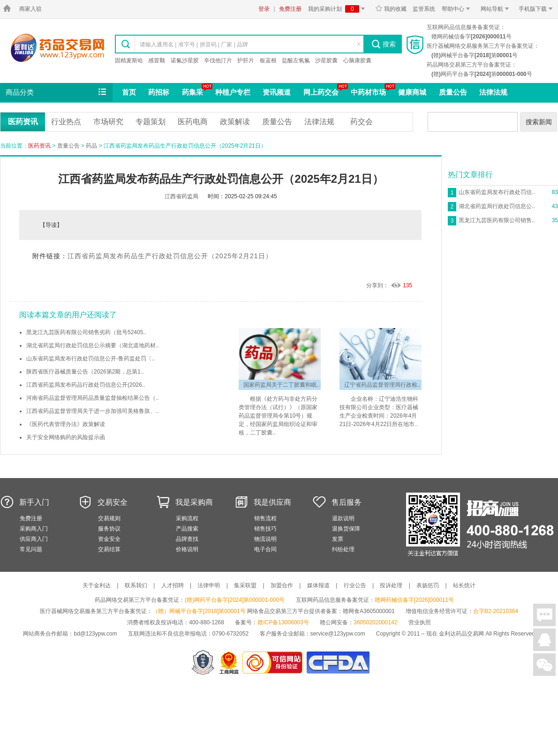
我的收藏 (391, 9)
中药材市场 (368, 92)
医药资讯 (23, 122)
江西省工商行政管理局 (230, 662)
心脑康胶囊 (357, 60)
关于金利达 (97, 585)
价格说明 (187, 549)
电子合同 (265, 549)
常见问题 (31, 549)
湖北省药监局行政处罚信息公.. (497, 206)
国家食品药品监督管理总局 (338, 662)
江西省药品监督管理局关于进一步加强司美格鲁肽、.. (93, 411)
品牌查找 (187, 539)
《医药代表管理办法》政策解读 (66, 424)
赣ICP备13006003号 (283, 622)
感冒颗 (157, 60)
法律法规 (493, 92)
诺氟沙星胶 (185, 60)
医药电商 (193, 122)
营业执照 (420, 622)
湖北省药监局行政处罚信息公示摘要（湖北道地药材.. (93, 345)
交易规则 (109, 518)
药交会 (362, 122)
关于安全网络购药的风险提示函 (66, 437)
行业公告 (355, 585)
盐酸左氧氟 (296, 60)
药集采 (192, 92)
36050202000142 (375, 622)
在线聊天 (544, 615)
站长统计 (464, 585)
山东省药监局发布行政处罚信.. (497, 192)
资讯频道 (277, 92)
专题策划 (151, 122)
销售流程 (265, 518)
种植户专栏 (233, 92)
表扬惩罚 (428, 585)
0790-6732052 (231, 634)
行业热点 (66, 122)
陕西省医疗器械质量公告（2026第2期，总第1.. (85, 372)
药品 (91, 146)
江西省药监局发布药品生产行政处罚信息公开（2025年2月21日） (170, 256)
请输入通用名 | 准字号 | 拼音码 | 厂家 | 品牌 (194, 45)
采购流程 (187, 518)
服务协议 (109, 529)
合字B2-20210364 (496, 611)
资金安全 (109, 539)
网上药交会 (321, 92)
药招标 (159, 92)
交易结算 (109, 549)
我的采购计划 (338, 9)
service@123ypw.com (338, 634)
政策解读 (235, 122)
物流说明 (265, 539)
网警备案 (203, 662)
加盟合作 (282, 585)
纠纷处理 (343, 549)
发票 (338, 539)
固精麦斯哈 (129, 60)
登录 (264, 9)
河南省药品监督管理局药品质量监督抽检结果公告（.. (93, 398)
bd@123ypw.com (95, 634)
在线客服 (544, 640)
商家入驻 (30, 9)
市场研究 (108, 122)
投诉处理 (391, 585)
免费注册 (290, 9)
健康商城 (412, 92)
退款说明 (343, 518)
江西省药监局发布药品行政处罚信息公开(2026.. (86, 385)
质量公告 (453, 92)
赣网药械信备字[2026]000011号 (414, 600)
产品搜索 (187, 529)
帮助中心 (457, 9)
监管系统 (424, 9)
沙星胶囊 (326, 60)
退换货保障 (346, 529)
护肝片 (246, 60)
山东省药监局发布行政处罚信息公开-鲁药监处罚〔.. (91, 359)
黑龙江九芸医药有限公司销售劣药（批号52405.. (86, 332)
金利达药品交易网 (57, 48)
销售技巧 (265, 529)
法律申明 (209, 585)
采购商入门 (34, 529)
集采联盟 (245, 585)
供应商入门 (34, 539)
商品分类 (57, 92)
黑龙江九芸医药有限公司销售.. (497, 220)
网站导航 (496, 9)
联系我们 (136, 585)
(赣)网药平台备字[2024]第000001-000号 (235, 600)
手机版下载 (537, 9)
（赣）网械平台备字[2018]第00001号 (199, 611)
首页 (129, 92)
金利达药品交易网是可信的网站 (274, 662)
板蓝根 (268, 60)
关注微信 (544, 665)
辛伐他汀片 (218, 60)
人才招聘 (173, 585)
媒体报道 (318, 585)
